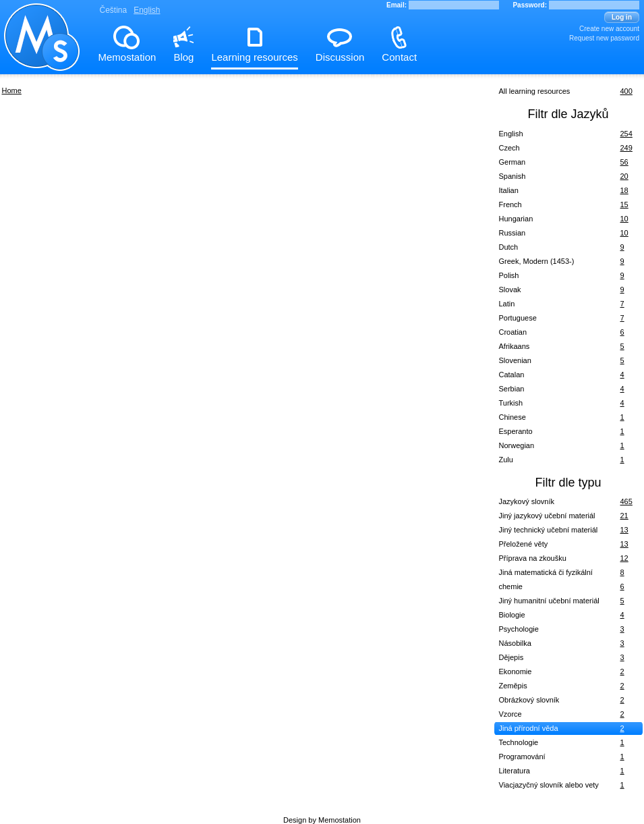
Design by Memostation (322, 820)
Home (12, 90)
